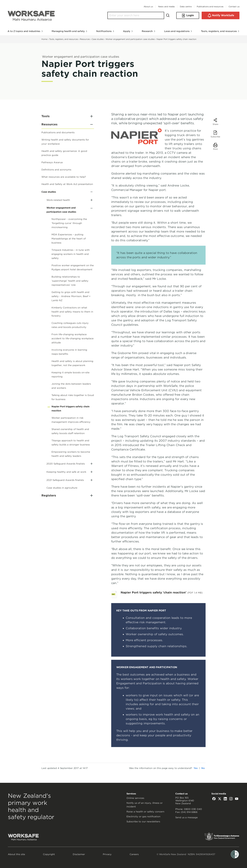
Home (44, 39)
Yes (196, 768)
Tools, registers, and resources (64, 39)
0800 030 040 (193, 809)
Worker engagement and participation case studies (130, 39)
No (203, 768)
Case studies (98, 39)
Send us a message (187, 817)
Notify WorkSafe (221, 15)
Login (188, 16)
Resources (85, 39)
